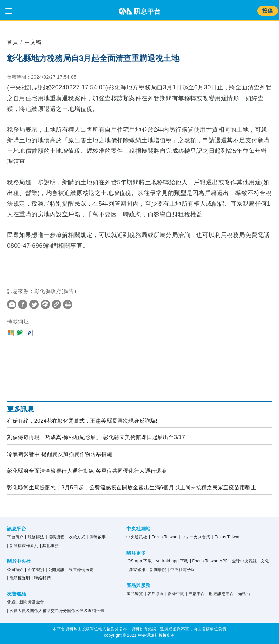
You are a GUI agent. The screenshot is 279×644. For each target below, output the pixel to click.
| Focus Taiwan (163, 537)
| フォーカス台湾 (195, 537)
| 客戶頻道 (154, 594)
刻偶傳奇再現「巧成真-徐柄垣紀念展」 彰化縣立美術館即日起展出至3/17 (96, 437)
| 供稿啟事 (96, 537)
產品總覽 (135, 594)
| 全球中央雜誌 (243, 561)
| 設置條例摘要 (80, 570)
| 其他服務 (49, 546)
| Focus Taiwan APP (209, 561)
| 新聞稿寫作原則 (23, 546)
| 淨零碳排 (136, 570)
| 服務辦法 (35, 537)
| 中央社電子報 (181, 570)
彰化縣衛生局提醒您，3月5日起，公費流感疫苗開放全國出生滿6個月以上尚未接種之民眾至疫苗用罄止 (131, 487)
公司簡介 (15, 570)
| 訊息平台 (195, 594)
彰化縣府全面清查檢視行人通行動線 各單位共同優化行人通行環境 (87, 471)
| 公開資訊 (55, 570)
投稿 (268, 11)
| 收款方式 (76, 537)
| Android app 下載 (171, 561)
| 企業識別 (35, 570)
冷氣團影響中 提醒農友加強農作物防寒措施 (59, 454)
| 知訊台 (243, 594)
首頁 (12, 42)
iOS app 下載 (139, 561)
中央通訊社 (137, 537)
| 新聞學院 (157, 570)
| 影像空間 (175, 594)
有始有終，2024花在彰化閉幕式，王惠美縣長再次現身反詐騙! (82, 421)
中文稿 (33, 42)
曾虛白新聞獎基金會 (26, 602)
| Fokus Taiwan (226, 537)
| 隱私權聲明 (18, 578)
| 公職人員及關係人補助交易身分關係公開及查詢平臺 (56, 611)
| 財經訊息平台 (220, 594)
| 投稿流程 (55, 537)
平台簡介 (15, 537)
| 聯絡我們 (41, 578)
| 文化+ (265, 561)
